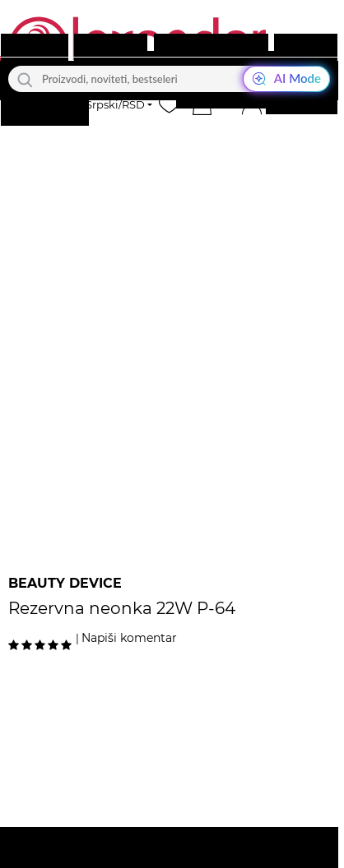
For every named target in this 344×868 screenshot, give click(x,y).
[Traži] (25, 79)
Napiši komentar (129, 638)
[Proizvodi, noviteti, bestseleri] (169, 79)
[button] (202, 105)
